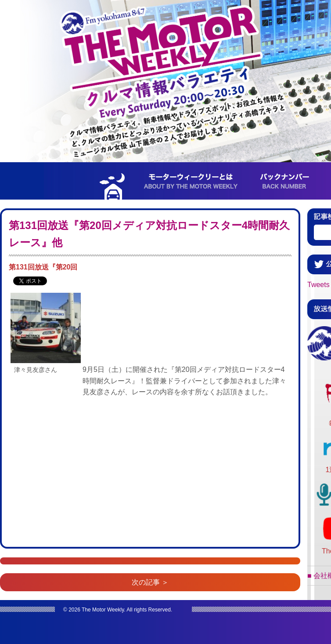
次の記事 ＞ (150, 582)
